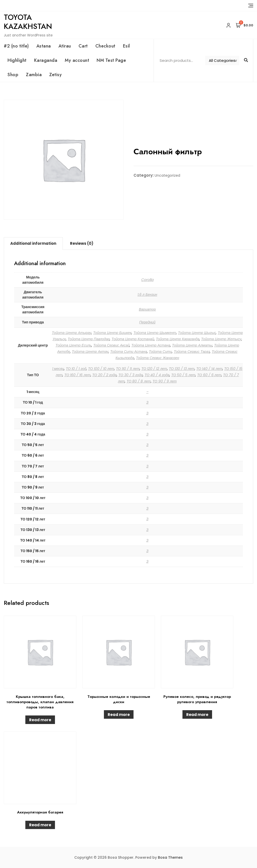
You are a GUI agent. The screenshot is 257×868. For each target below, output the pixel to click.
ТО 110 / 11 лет (128, 369)
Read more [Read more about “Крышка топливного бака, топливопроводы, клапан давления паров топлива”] (40, 720)
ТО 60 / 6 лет (209, 375)
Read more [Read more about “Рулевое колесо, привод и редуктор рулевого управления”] (197, 715)
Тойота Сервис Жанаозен (158, 358)
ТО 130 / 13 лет (182, 369)
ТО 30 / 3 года (131, 375)
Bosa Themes (170, 857)
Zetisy (55, 75)
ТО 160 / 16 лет (77, 375)
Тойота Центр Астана (151, 345)
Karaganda (46, 60)
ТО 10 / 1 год (76, 369)
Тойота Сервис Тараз (192, 352)
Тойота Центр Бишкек (112, 333)
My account (77, 60)
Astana (44, 46)
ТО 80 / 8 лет (139, 381)
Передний (147, 322)
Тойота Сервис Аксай (111, 345)
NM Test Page (111, 60)
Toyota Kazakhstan (28, 22)
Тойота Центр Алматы (192, 345)
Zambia (34, 75)
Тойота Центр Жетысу (221, 339)
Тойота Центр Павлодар (89, 339)
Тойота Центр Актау (90, 352)
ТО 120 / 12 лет (154, 369)
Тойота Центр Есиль (73, 345)
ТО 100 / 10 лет (101, 369)
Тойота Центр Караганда (178, 339)
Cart (83, 46)
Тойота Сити (160, 352)
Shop (13, 75)
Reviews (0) (82, 243)
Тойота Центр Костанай (133, 339)
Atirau (65, 46)
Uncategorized (167, 175)
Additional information (33, 243)
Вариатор (147, 309)
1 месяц (58, 369)
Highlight (17, 60)
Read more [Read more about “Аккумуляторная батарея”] (40, 825)
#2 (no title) (16, 46)
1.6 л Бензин (147, 295)
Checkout (105, 46)
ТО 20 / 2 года (105, 375)
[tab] (33, 244)
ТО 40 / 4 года (157, 375)
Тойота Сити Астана (129, 352)
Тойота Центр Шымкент (155, 333)
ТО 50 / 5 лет (183, 375)
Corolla (147, 280)
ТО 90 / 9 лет (165, 381)
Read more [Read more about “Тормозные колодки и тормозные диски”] (119, 715)
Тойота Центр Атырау (72, 333)
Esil (126, 46)
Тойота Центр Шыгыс (197, 333)
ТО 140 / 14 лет (209, 369)
